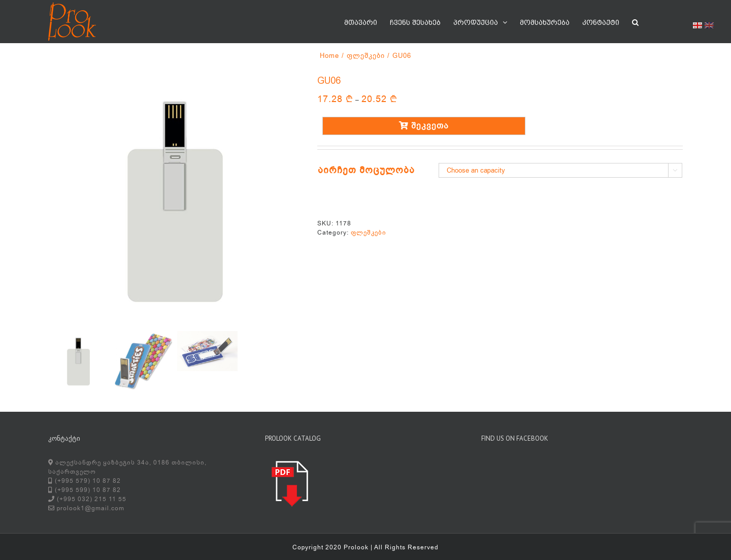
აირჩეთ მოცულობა (366, 170)
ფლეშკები (369, 233)
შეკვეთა (424, 126)
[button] (635, 21)
